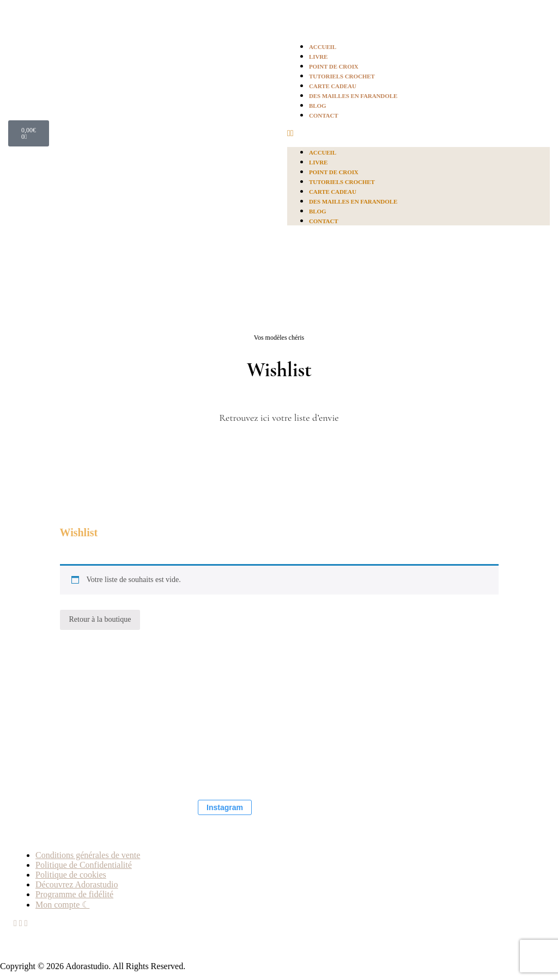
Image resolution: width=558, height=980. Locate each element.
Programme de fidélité (74, 894)
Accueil (323, 47)
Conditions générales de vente (88, 855)
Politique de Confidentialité (84, 865)
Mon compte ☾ (62, 905)
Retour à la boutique (100, 619)
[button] (418, 133)
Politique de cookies (71, 875)
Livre (318, 57)
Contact (324, 115)
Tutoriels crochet (342, 76)
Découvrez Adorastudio (77, 884)
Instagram (225, 807)
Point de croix (334, 66)
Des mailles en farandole (353, 96)
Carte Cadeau (333, 86)
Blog (317, 106)
